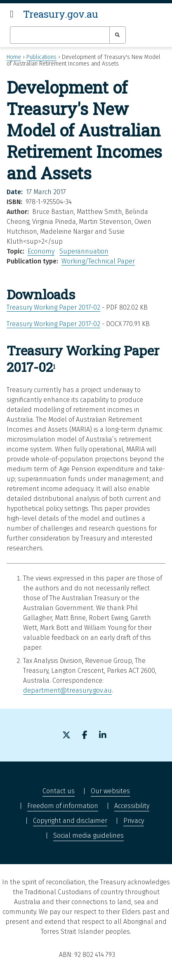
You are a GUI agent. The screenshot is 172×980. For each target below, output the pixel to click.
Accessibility (132, 806)
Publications (41, 57)
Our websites (110, 791)
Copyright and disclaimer (70, 821)
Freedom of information (63, 806)
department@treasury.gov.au (67, 690)
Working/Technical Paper (98, 261)
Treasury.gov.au (61, 14)
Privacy (134, 821)
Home (14, 57)
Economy (41, 251)
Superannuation (84, 251)
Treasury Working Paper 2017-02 (53, 307)
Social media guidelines (88, 835)
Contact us (59, 791)
